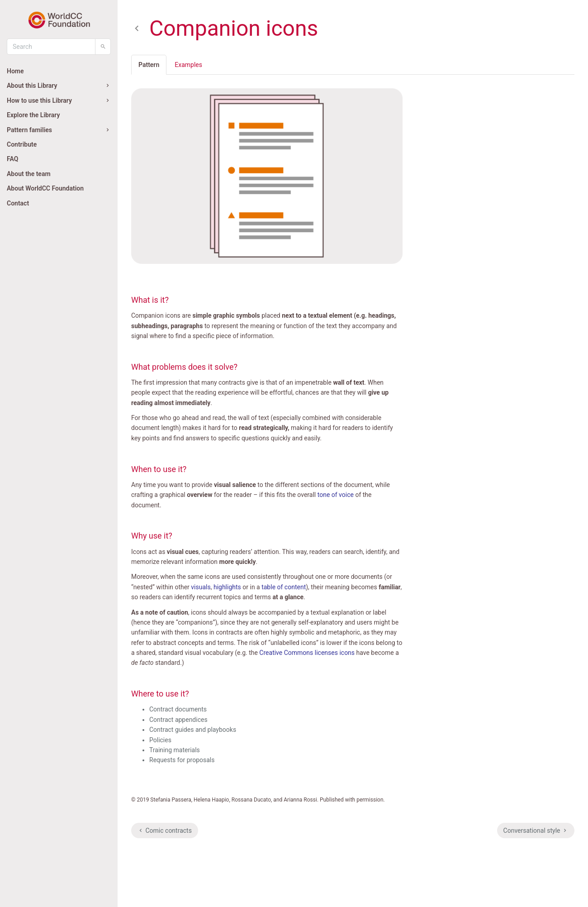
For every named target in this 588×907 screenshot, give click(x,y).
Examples (188, 65)
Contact (18, 203)
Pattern (149, 65)
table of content (284, 587)
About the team (29, 174)
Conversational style (536, 831)
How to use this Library (59, 100)
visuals (201, 587)
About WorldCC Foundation (45, 188)
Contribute (22, 144)
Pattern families (59, 130)
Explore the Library (33, 115)
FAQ (12, 159)
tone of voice (336, 495)
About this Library (59, 86)
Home (15, 71)
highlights (227, 587)
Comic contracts (165, 831)
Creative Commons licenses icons (307, 653)
